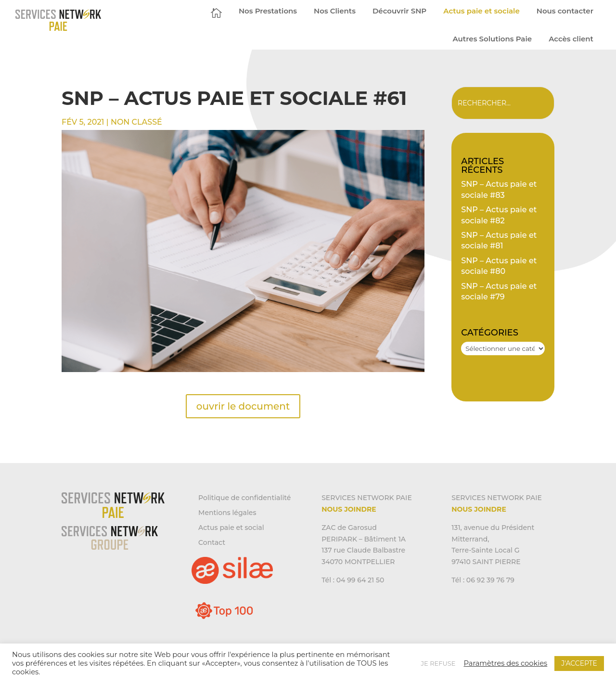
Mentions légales (227, 513)
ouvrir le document (243, 406)
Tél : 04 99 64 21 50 (353, 580)
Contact (212, 542)
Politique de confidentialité (244, 498)
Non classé (136, 122)
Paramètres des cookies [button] (505, 663)
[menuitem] (216, 13)
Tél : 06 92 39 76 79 (483, 580)
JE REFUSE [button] (438, 663)
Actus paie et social (231, 528)
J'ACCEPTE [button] (579, 663)
